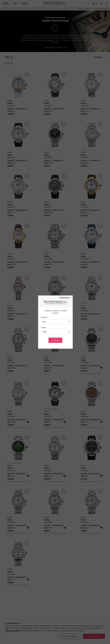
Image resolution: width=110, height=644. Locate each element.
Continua (55, 340)
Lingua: (44, 327)
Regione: (44, 317)
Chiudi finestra (65, 298)
